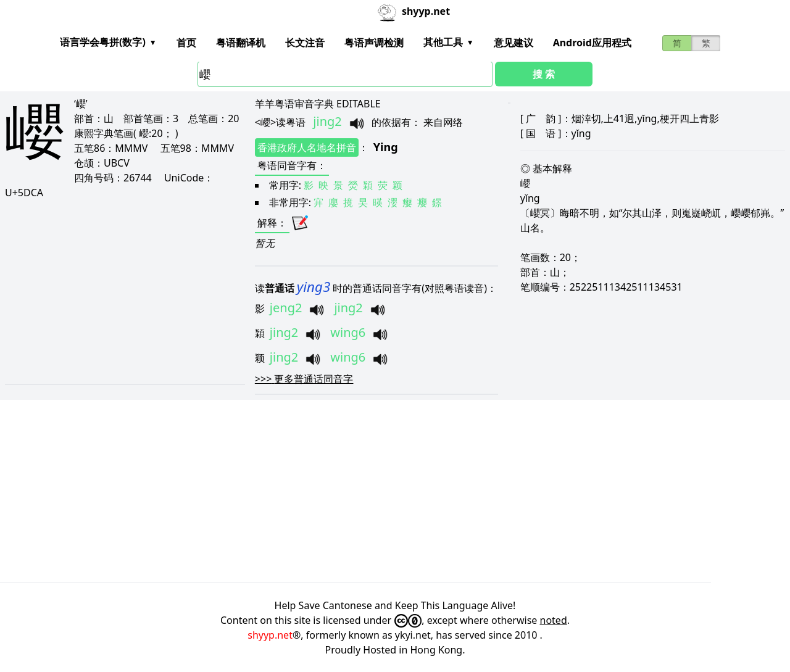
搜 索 (544, 74)
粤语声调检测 (374, 43)
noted (554, 620)
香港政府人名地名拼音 (307, 147)
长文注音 (305, 43)
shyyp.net (270, 635)
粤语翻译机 (241, 43)
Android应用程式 (592, 43)
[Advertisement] (124, 291)
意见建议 (513, 43)
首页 (186, 43)
